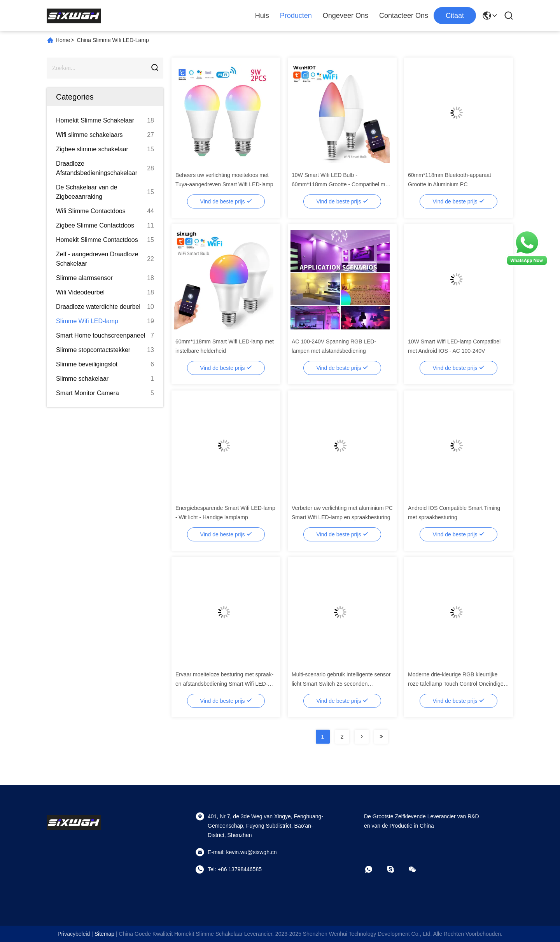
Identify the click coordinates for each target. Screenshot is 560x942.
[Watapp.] (374, 869)
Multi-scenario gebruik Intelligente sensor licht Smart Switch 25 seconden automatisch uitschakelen (341, 684)
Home (63, 40)
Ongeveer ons (346, 16)
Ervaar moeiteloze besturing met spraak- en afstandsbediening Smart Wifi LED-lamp (224, 684)
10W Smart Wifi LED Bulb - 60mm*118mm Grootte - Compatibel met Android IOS (341, 184)
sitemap (104, 934)
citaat (455, 16)
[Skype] (396, 869)
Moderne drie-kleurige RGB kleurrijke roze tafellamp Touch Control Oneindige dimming (456, 684)
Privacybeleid (74, 934)
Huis (262, 16)
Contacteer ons (404, 16)
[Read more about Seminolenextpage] (362, 737)
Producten (296, 16)
